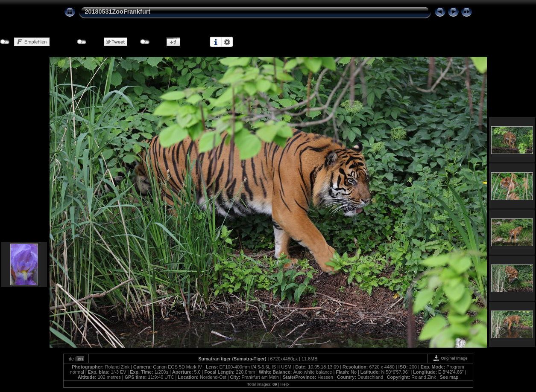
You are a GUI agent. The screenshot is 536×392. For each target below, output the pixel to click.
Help (284, 384)
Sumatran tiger (214, 359)
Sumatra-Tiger (249, 359)
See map (449, 377)
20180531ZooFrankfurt (118, 12)
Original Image (450, 358)
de (71, 359)
